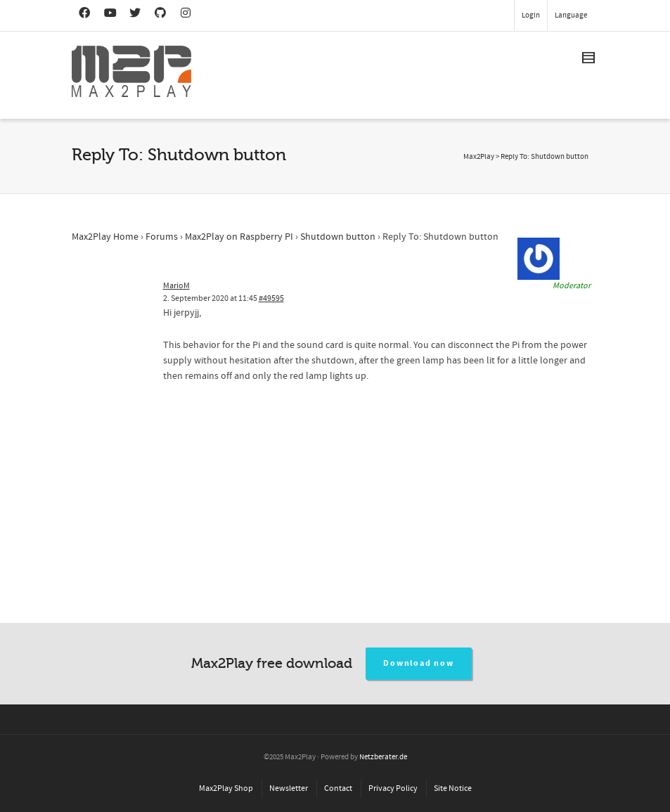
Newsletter (289, 788)
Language (571, 15)
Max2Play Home (105, 237)
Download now (419, 663)
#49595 (271, 298)
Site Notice (453, 788)
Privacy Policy (393, 788)
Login (531, 15)
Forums (162, 237)
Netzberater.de (383, 757)
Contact (338, 788)
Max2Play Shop (226, 788)
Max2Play (479, 157)
